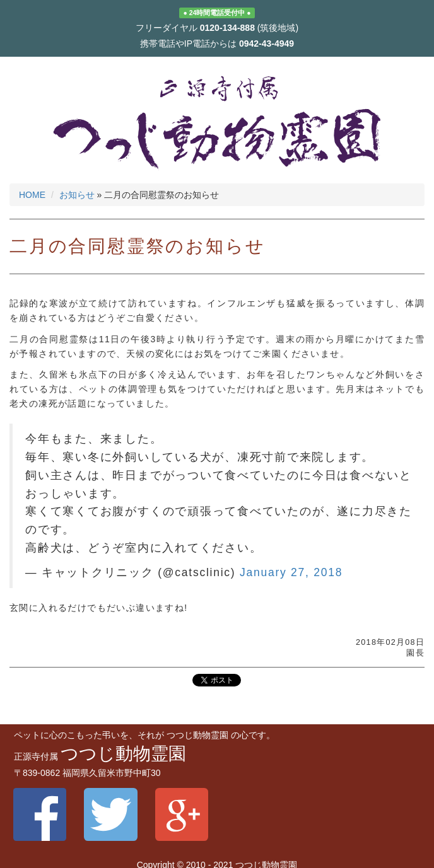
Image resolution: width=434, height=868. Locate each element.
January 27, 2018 (291, 572)
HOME (32, 195)
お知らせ (77, 195)
